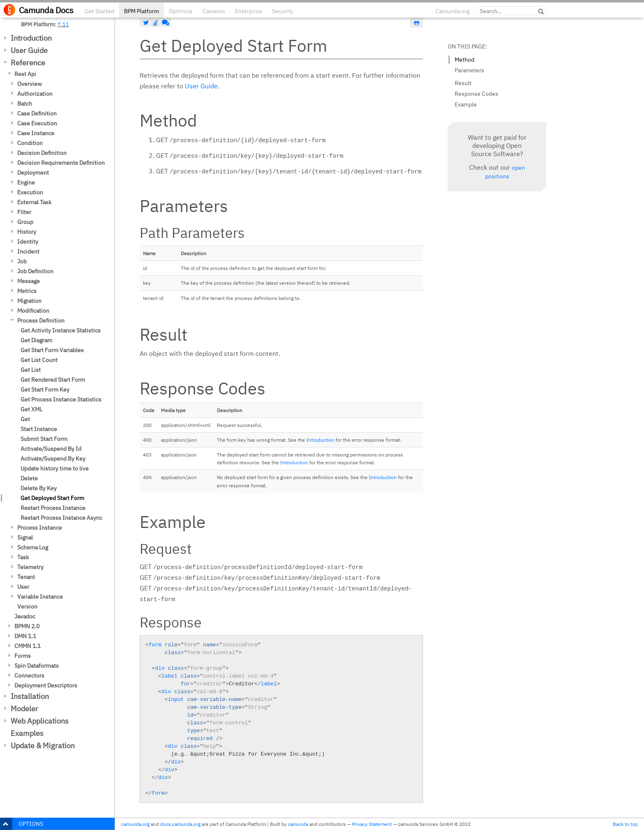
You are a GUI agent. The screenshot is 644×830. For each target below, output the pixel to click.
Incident (28, 251)
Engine (26, 182)
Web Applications (40, 721)
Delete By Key (39, 488)
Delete (29, 478)
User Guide (29, 50)
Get (25, 419)
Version (27, 606)
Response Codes (476, 94)
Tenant (26, 577)
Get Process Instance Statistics (61, 399)
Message (29, 281)
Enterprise (248, 11)
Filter (24, 212)
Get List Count (39, 360)
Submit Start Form (44, 439)
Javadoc (25, 616)
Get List (31, 370)
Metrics (27, 291)
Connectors (29, 676)
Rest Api (25, 74)
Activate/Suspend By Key (53, 459)
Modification (33, 311)
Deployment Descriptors (46, 685)
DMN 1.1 (25, 636)
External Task (34, 202)
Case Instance (36, 133)
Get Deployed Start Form (52, 498)
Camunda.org (452, 11)
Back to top (625, 824)
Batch (25, 104)
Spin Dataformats (37, 666)
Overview (30, 84)
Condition (30, 143)
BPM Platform (141, 11)
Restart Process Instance (53, 508)
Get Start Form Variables (52, 350)
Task (23, 557)
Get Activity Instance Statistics (61, 330)
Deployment (33, 173)
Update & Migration (43, 746)
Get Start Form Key (45, 390)
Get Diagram (36, 340)
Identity (28, 242)
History (27, 232)
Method (465, 60)
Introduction (31, 38)
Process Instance (40, 528)
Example (466, 104)
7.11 (63, 24)
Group (25, 222)
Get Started (99, 11)
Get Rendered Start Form (53, 380)
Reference (28, 63)
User (23, 587)
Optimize (181, 11)
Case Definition (37, 113)
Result (463, 83)
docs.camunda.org (180, 824)
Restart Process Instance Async (61, 518)
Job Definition (35, 271)
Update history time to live (55, 468)
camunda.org (135, 824)
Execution (30, 192)
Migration (29, 301)
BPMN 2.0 (27, 626)
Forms (23, 656)
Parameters (469, 70)
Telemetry (30, 567)
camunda (298, 824)
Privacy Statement (372, 824)
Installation (30, 696)
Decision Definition (42, 153)
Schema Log (33, 547)
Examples (27, 733)
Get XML (31, 409)
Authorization (35, 94)
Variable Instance (40, 597)
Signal (25, 537)
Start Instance (39, 429)
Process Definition (41, 320)
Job (22, 261)
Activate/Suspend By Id (51, 449)
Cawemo (214, 11)
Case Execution (37, 123)
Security (283, 11)
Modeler (24, 709)
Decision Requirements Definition (61, 163)
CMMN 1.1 (28, 646)
